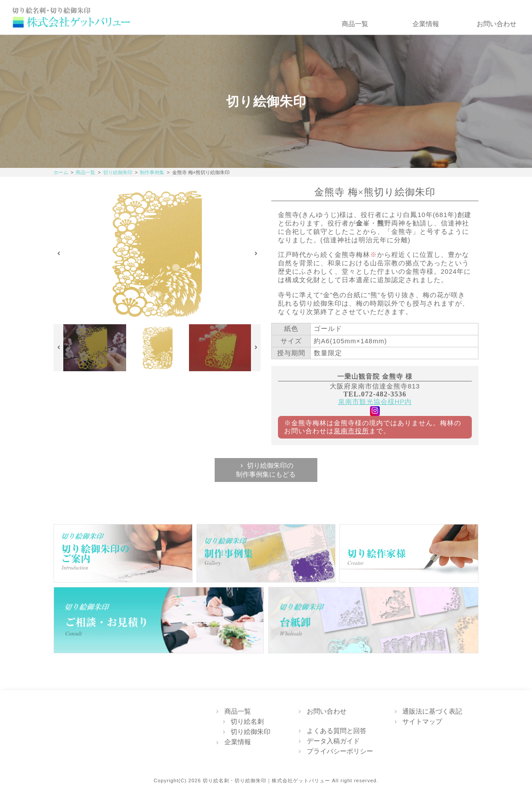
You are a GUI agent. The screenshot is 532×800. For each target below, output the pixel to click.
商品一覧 (355, 24)
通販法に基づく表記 (432, 711)
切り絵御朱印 (118, 172)
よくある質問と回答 (337, 731)
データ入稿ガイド (333, 741)
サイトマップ (422, 722)
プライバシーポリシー (340, 751)
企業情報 (426, 24)
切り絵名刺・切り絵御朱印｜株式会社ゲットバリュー (266, 781)
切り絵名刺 (247, 722)
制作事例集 (152, 172)
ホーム (61, 172)
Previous (59, 254)
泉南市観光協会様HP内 (375, 402)
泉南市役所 (351, 431)
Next (256, 254)
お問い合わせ (497, 24)
